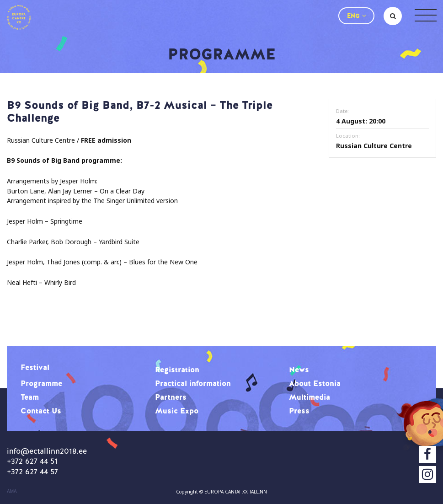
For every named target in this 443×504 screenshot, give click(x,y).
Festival (35, 367)
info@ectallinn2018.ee (47, 451)
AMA (12, 492)
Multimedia (310, 397)
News (299, 370)
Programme (41, 383)
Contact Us (41, 411)
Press (299, 411)
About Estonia (315, 383)
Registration (177, 370)
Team (30, 397)
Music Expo (177, 411)
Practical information (193, 383)
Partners (171, 397)
